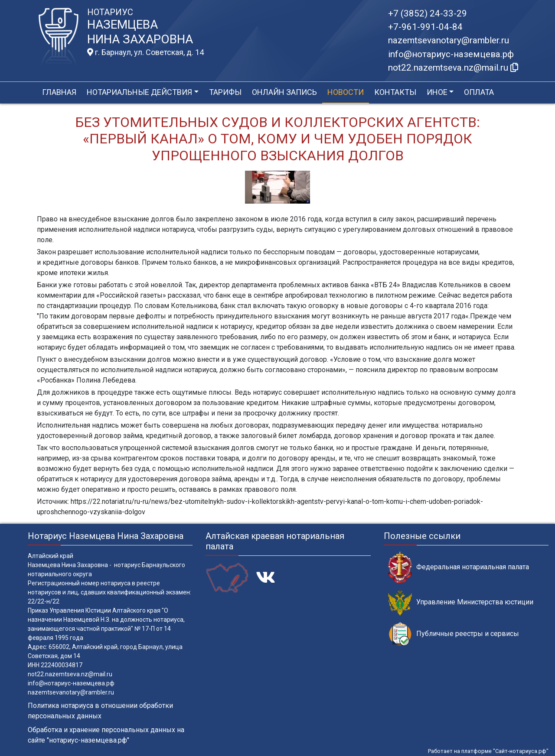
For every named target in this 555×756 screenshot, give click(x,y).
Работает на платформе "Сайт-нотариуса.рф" (488, 751)
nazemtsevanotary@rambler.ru (449, 40)
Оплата (479, 92)
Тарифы (225, 92)
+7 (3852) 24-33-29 (428, 13)
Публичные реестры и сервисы (454, 634)
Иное (437, 92)
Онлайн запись (284, 92)
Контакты (395, 92)
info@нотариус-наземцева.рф (451, 54)
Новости (346, 92)
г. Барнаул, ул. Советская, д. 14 (145, 52)
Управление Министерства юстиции (461, 602)
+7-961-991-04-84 (425, 27)
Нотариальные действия (139, 92)
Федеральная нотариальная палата (459, 567)
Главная (59, 92)
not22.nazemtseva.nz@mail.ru (70, 674)
